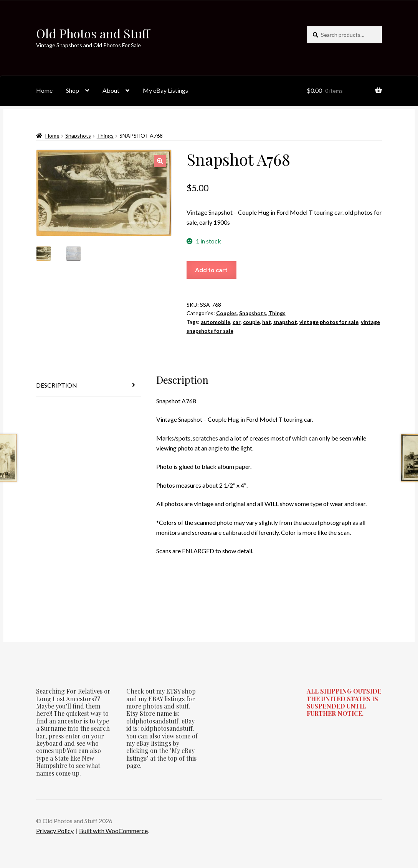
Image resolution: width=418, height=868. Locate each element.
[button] (160, 161)
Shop (73, 90)
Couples (226, 313)
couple (251, 322)
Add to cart (211, 270)
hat (267, 322)
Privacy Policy (55, 831)
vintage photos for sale (329, 322)
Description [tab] (57, 385)
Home (44, 90)
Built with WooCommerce (113, 831)
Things (105, 136)
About (111, 90)
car (237, 322)
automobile (216, 322)
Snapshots (78, 136)
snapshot (285, 322)
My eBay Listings (165, 90)
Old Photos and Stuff (93, 33)
